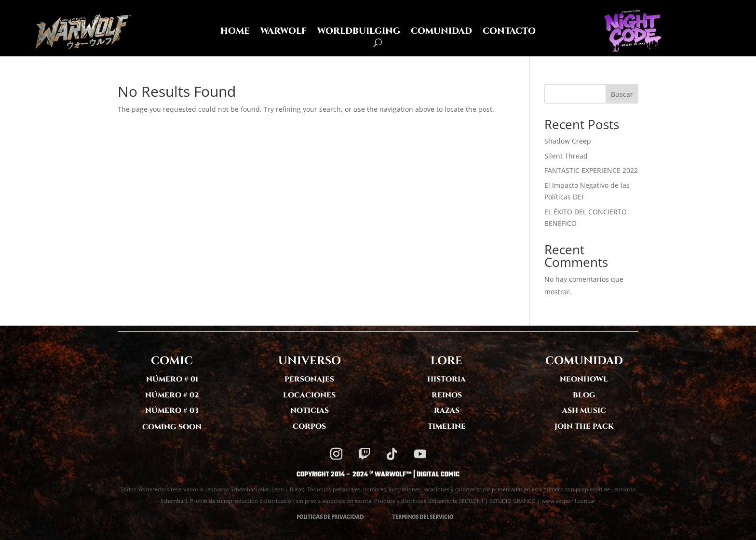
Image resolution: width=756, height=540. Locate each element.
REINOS (447, 395)
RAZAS (447, 411)
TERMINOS (405, 517)
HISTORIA (446, 379)
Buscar (622, 94)
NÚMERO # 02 (172, 395)
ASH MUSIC (584, 411)
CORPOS (309, 427)
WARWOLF (283, 33)
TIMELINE (447, 427)
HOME (235, 33)
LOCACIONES (309, 395)
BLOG (584, 395)
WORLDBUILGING (359, 33)
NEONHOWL (584, 379)
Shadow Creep (568, 141)
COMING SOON (172, 427)
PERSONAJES (309, 379)
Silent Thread (566, 156)
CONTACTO (509, 33)
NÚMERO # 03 (172, 411)
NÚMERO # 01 (172, 379)
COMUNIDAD (441, 33)
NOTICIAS (310, 411)
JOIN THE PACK (584, 427)
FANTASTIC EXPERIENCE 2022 (591, 170)
